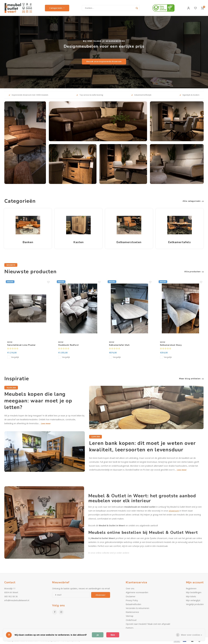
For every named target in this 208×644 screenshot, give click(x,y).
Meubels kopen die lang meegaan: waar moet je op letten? (38, 401)
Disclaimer (131, 596)
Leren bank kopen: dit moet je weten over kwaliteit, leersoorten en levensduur (142, 447)
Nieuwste (11, 265)
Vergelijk (15, 357)
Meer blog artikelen (191, 379)
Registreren (191, 588)
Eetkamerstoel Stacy (171, 345)
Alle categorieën (193, 201)
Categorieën (57, 8)
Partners (130, 628)
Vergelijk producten (195, 604)
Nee (113, 635)
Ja (98, 635)
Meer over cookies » (192, 635)
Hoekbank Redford (68, 345)
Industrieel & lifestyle (141, 95)
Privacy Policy (132, 600)
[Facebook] (55, 612)
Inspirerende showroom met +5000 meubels (28, 95)
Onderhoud (131, 620)
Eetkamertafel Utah (119, 345)
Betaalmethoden (133, 604)
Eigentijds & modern (189, 95)
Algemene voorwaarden (137, 592)
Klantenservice (132, 612)
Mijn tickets (191, 596)
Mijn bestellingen (194, 592)
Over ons (130, 588)
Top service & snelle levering (90, 95)
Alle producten (194, 272)
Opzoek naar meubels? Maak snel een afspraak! (148, 624)
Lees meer (46, 424)
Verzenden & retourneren (138, 608)
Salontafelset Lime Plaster (21, 345)
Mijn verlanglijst (193, 600)
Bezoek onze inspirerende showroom (104, 61)
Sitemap (130, 616)
